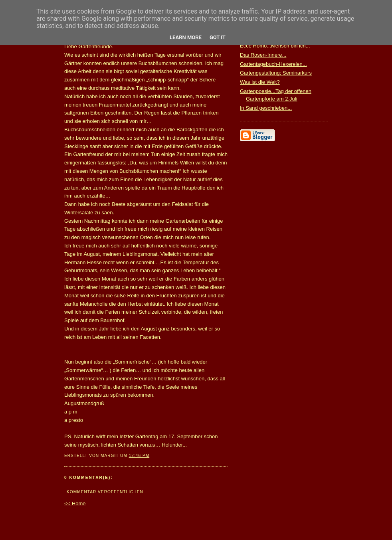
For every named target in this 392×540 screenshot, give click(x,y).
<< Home (75, 503)
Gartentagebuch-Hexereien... (273, 64)
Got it (218, 37)
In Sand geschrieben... (266, 108)
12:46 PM (139, 456)
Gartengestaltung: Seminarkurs (276, 73)
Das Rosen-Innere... (263, 55)
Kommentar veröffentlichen (105, 492)
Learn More (186, 37)
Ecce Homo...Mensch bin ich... (275, 46)
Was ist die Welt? (260, 82)
